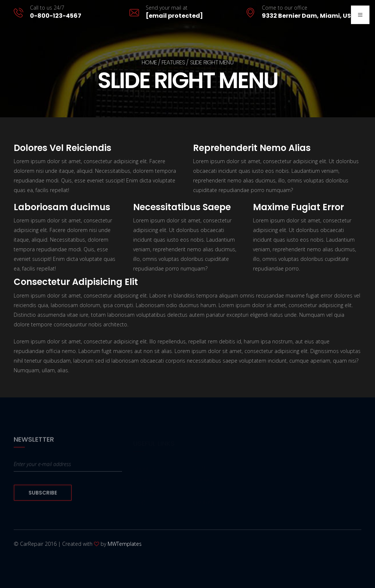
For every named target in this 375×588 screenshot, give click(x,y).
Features (173, 62)
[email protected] (174, 16)
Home (149, 62)
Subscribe (43, 497)
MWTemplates (125, 544)
